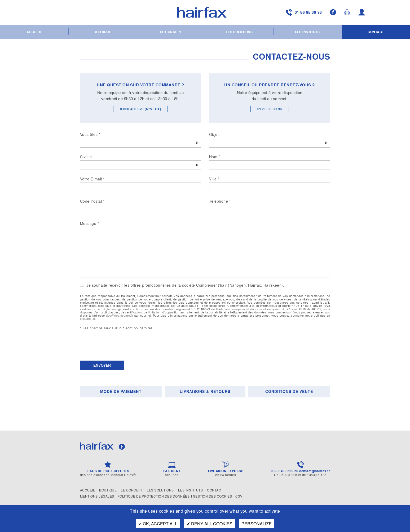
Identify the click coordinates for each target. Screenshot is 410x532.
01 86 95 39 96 (300, 13)
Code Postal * (92, 201)
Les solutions (239, 32)
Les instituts (307, 32)
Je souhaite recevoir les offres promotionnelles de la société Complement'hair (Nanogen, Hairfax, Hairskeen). (185, 285)
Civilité (86, 157)
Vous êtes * (90, 134)
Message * (90, 223)
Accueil (34, 32)
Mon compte (362, 13)
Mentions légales (97, 496)
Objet (214, 134)
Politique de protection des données (155, 496)
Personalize (257, 524)
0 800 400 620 (282, 471)
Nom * (215, 157)
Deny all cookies (210, 524)
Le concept (171, 32)
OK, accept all (158, 524)
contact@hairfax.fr (315, 471)
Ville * (214, 179)
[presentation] (120, 346)
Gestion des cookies (214, 496)
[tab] (122, 392)
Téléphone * (220, 201)
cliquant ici (87, 318)
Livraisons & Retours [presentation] (205, 391)
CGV (242, 496)
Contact (376, 32)
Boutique (102, 32)
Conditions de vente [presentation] (289, 391)
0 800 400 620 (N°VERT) (140, 109)
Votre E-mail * (92, 179)
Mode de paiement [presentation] (121, 391)
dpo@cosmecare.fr (120, 315)
